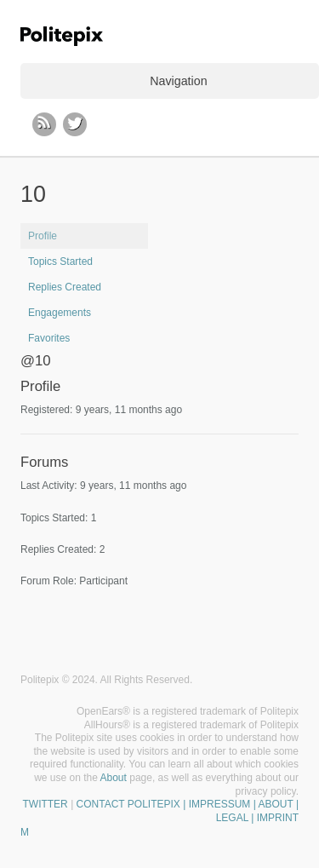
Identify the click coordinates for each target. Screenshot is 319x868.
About (114, 778)
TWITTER (45, 804)
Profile (43, 236)
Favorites (49, 338)
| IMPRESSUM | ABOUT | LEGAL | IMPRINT (239, 811)
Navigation (178, 81)
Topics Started (60, 262)
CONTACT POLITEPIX (128, 804)
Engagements (60, 313)
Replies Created (65, 287)
